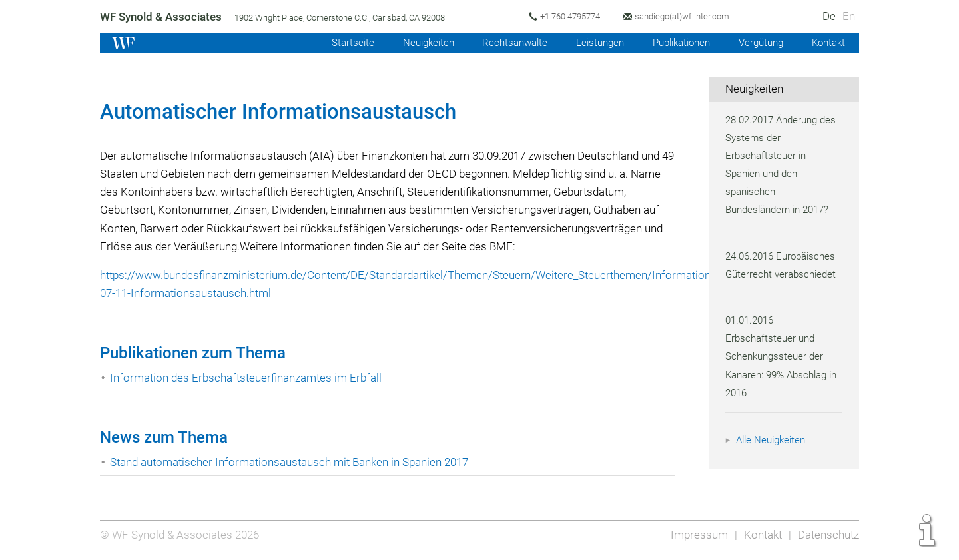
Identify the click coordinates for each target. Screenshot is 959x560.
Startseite (338, 43)
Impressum (697, 535)
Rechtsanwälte (504, 43)
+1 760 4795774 (575, 16)
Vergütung (758, 43)
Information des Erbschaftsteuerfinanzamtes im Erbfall (248, 378)
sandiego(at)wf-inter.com (689, 16)
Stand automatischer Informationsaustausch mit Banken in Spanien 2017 (294, 462)
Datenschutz (827, 535)
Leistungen (591, 43)
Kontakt (827, 43)
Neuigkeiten (415, 43)
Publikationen (676, 43)
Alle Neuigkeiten (773, 440)
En (849, 16)
